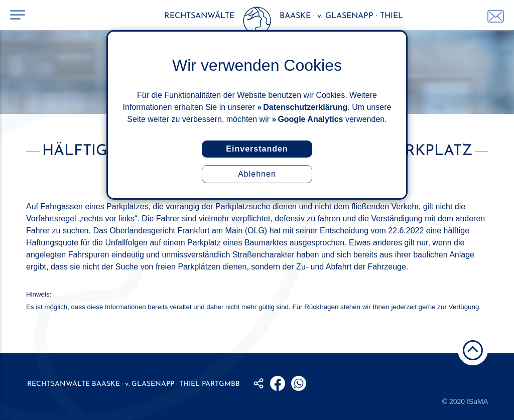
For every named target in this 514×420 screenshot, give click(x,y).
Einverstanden (257, 149)
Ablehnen (257, 174)
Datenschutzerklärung (305, 107)
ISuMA (477, 401)
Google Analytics (310, 119)
